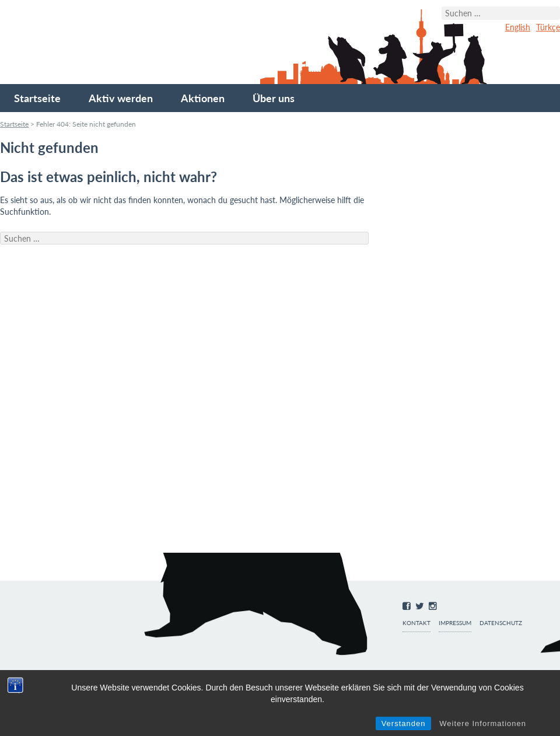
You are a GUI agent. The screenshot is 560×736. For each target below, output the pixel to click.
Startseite (37, 98)
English (518, 27)
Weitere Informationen (483, 723)
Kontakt (416, 623)
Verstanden (404, 723)
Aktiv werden (121, 98)
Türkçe (548, 27)
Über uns (274, 98)
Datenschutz (501, 623)
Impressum (455, 623)
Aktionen (203, 98)
